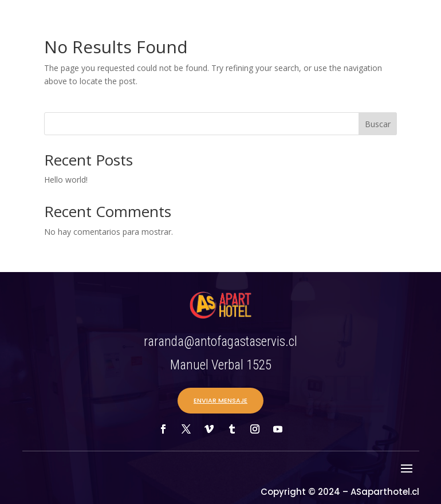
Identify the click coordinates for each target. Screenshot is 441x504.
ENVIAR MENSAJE (220, 400)
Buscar (378, 124)
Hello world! (66, 180)
